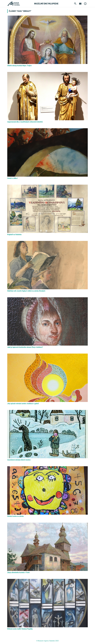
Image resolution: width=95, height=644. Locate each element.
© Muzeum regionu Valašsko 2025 (47, 641)
